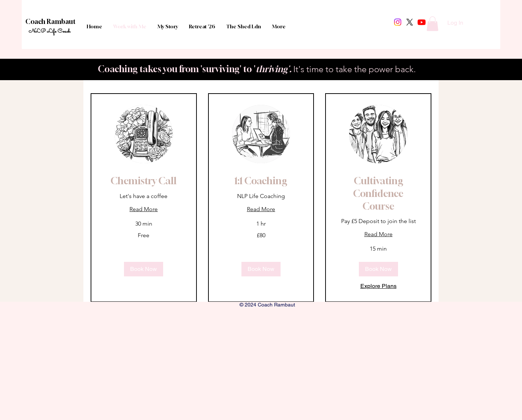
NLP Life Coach (49, 31)
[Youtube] (422, 22)
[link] (144, 181)
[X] (410, 22)
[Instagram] (398, 22)
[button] (432, 24)
